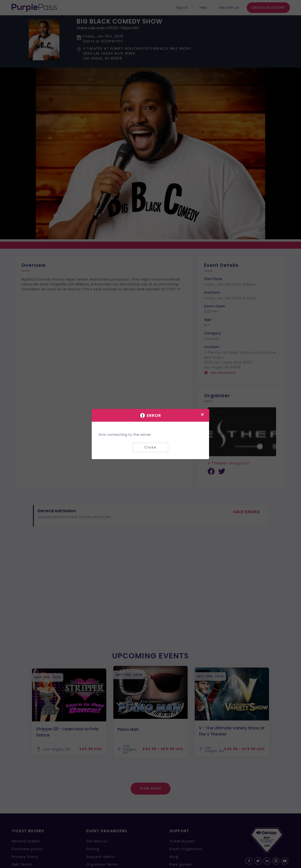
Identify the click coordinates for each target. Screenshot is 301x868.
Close (150, 447)
